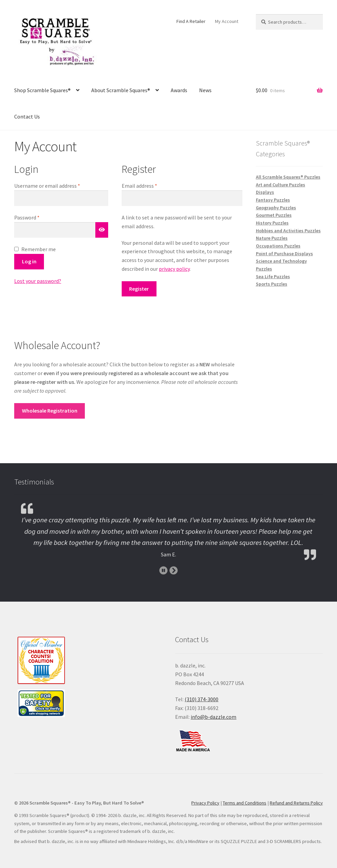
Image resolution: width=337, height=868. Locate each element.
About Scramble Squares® (121, 90)
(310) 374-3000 (201, 699)
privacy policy (174, 269)
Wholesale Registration (50, 411)
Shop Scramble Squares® (42, 90)
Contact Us (27, 116)
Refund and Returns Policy (296, 803)
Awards (179, 90)
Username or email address (57, 185)
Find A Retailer (191, 21)
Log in (29, 261)
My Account (227, 21)
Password (37, 217)
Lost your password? (38, 281)
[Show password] (102, 230)
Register (139, 289)
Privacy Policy (205, 803)
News (205, 90)
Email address (149, 185)
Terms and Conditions (245, 803)
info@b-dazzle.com (213, 717)
